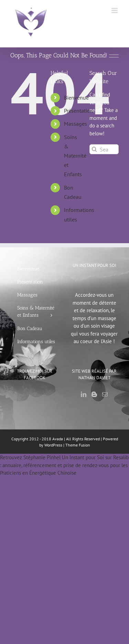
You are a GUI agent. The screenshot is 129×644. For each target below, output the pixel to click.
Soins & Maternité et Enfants (75, 156)
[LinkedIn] (84, 394)
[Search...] (104, 149)
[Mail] (105, 394)
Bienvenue (76, 98)
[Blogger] (94, 394)
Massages (76, 124)
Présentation (79, 111)
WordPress (53, 445)
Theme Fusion (78, 445)
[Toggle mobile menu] (115, 10)
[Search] (94, 149)
